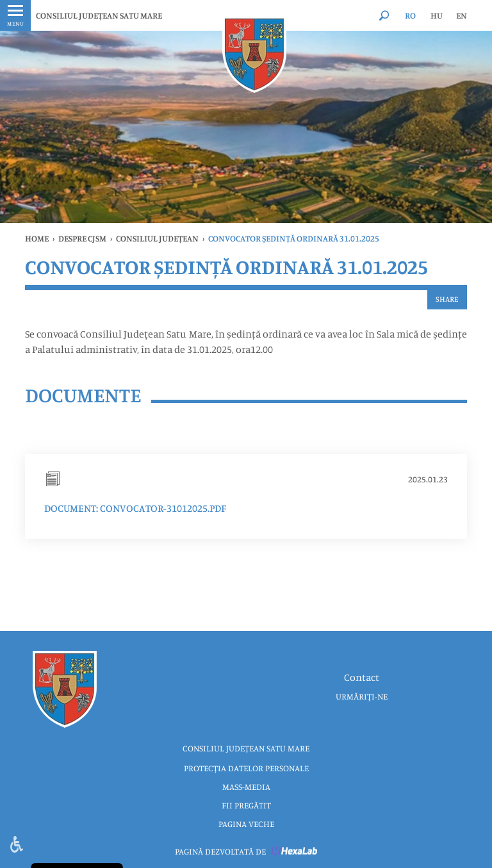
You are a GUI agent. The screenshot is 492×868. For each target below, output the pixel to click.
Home (37, 238)
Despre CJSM (82, 238)
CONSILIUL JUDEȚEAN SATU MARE (99, 15)
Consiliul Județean (157, 238)
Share (447, 299)
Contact (362, 677)
